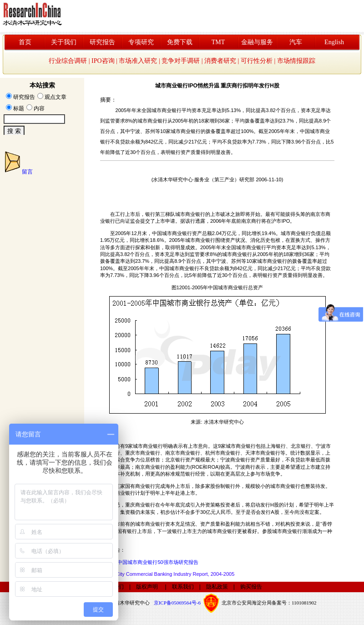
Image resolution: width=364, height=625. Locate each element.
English (334, 42)
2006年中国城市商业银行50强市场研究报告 (150, 562)
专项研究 (141, 42)
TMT (218, 42)
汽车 (296, 42)
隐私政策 (217, 587)
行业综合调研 (68, 61)
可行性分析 (257, 61)
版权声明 (147, 587)
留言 (27, 172)
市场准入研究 (138, 61)
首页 (25, 42)
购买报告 (251, 587)
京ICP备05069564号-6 (177, 602)
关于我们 (64, 42)
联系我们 (183, 587)
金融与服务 (257, 42)
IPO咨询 (103, 61)
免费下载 (180, 42)
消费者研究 (220, 61)
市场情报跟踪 (296, 61)
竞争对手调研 (181, 61)
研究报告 (102, 42)
